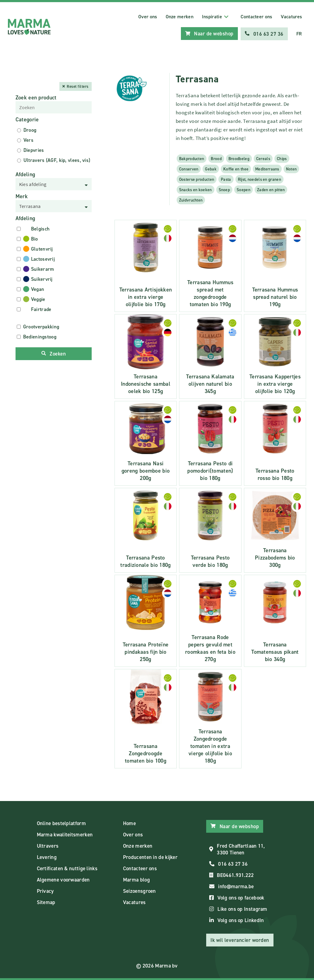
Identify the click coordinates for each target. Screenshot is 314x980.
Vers (28, 140)
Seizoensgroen (139, 891)
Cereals (263, 158)
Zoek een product (36, 97)
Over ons (148, 17)
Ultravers (48, 846)
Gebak (211, 169)
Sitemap (46, 902)
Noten (291, 169)
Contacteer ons (256, 17)
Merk (22, 196)
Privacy (45, 891)
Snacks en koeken (196, 189)
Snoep (224, 189)
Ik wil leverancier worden (240, 940)
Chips (282, 158)
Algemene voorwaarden (63, 879)
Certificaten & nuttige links (67, 868)
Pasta (226, 179)
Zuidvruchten (191, 200)
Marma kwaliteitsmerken (65, 834)
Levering (47, 857)
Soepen (243, 189)
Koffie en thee (236, 169)
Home (129, 823)
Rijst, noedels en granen (259, 179)
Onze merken (180, 17)
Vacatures (291, 17)
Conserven (189, 169)
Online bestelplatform (61, 823)
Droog (30, 130)
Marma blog (136, 879)
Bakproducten (192, 158)
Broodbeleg (239, 158)
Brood (216, 158)
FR (299, 34)
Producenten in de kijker (150, 857)
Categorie (27, 119)
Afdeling (25, 174)
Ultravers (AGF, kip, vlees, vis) (57, 160)
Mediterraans (267, 169)
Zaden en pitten (271, 189)
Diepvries (34, 150)
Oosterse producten (197, 179)
